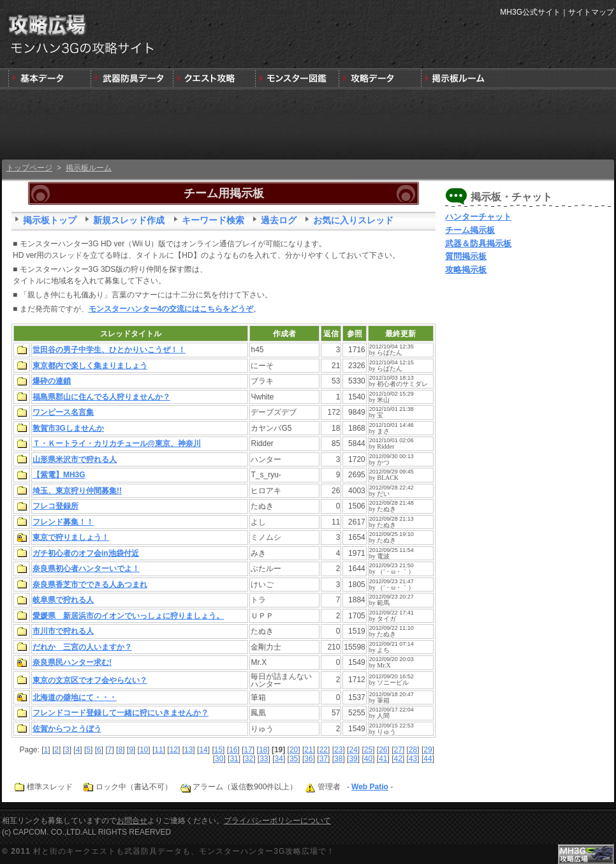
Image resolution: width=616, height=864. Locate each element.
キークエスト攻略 (214, 79)
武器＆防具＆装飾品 (132, 79)
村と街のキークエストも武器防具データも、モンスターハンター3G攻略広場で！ (184, 851)
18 (263, 750)
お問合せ (132, 821)
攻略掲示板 (466, 270)
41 (383, 759)
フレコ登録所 (55, 506)
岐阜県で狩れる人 (63, 600)
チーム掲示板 (470, 230)
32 (249, 759)
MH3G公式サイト (530, 12)
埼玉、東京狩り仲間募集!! (77, 491)
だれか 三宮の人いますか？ (82, 647)
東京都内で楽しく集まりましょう (90, 366)
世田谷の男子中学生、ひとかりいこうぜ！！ (109, 350)
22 (324, 750)
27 (398, 750)
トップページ (29, 168)
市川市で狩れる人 (63, 631)
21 (308, 750)
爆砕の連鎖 (52, 381)
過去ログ (279, 220)
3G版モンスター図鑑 (296, 79)
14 (203, 750)
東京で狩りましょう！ (71, 537)
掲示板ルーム (89, 168)
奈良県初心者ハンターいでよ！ (86, 569)
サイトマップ (591, 12)
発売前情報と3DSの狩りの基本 (49, 79)
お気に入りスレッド (353, 220)
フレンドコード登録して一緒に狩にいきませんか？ (121, 713)
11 (158, 750)
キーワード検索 (213, 220)
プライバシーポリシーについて (277, 821)
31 (234, 759)
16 (233, 750)
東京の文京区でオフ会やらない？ (90, 680)
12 (174, 750)
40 (368, 759)
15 (218, 750)
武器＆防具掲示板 (478, 243)
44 (428, 759)
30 (219, 759)
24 (353, 750)
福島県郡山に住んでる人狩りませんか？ (101, 397)
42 (398, 759)
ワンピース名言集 (63, 412)
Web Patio (370, 787)
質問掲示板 (466, 256)
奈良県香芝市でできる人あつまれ (90, 585)
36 (308, 759)
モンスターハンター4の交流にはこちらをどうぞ (171, 309)
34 (279, 759)
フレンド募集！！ (63, 522)
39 (353, 759)
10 (144, 750)
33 (264, 759)
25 (368, 750)
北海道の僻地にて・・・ (75, 697)
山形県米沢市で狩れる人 (75, 459)
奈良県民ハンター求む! (72, 662)
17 (248, 750)
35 (294, 759)
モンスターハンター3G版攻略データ (378, 79)
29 (428, 750)
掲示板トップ (50, 220)
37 (324, 759)
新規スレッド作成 (129, 220)
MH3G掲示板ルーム (461, 79)
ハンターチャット (478, 217)
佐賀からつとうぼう (67, 729)
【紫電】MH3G (59, 475)
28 (413, 750)
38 (338, 759)
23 (338, 750)
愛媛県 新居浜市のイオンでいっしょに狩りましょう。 (128, 616)
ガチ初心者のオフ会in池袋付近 (86, 553)
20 (294, 750)
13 (188, 750)
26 (383, 750)
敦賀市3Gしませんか (68, 428)
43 (413, 759)
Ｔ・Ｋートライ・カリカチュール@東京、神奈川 (117, 443)
